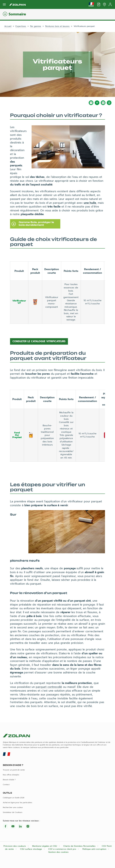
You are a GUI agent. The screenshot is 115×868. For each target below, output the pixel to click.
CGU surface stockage (31, 849)
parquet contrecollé (49, 687)
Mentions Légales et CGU (45, 846)
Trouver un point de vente (14, 770)
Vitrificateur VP (19, 302)
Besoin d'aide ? (9, 780)
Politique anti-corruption (95, 849)
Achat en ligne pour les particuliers (18, 803)
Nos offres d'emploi (11, 775)
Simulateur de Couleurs (13, 812)
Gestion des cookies (58, 852)
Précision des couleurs (15, 846)
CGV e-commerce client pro (63, 849)
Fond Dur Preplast (17, 435)
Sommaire (17, 14)
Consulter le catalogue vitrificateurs (39, 341)
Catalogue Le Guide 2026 (14, 798)
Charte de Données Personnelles (80, 846)
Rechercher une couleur (13, 807)
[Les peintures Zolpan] (17, 4)
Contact (6, 785)
